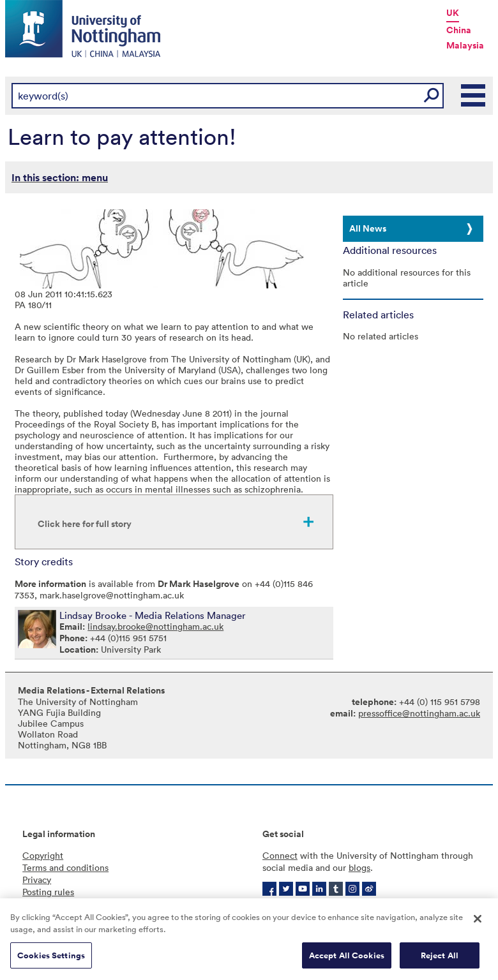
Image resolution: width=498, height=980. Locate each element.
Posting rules (48, 892)
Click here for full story (85, 524)
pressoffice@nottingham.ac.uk (419, 713)
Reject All (440, 959)
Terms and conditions (65, 867)
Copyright (43, 855)
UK (453, 13)
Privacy (37, 880)
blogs (359, 867)
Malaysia (465, 45)
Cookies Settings (51, 959)
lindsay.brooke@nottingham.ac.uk (155, 626)
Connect (280, 855)
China (459, 30)
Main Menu (474, 96)
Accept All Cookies (347, 959)
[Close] (478, 923)
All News (368, 228)
